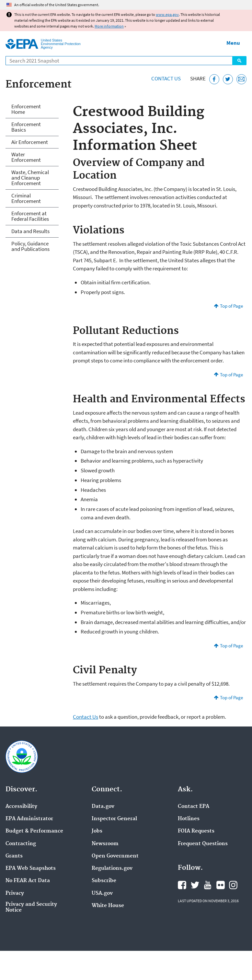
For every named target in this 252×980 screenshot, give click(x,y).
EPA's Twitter (195, 885)
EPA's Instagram (233, 885)
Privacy (15, 893)
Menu (233, 43)
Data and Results (30, 231)
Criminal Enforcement (26, 198)
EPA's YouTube (208, 885)
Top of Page (231, 306)
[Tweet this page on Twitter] (228, 79)
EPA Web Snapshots (31, 868)
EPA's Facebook (182, 885)
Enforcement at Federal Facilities (30, 216)
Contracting (21, 844)
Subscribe (104, 881)
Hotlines (189, 819)
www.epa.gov (167, 14)
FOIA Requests (196, 831)
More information (109, 26)
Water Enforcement (26, 157)
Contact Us (166, 78)
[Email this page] (241, 79)
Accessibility (21, 807)
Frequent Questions (203, 844)
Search (239, 61)
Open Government (115, 856)
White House (108, 906)
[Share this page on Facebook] (214, 79)
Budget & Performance (34, 831)
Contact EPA (194, 807)
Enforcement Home (26, 109)
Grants (14, 856)
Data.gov (103, 807)
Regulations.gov (112, 868)
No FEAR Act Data (28, 881)
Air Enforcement (30, 142)
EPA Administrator (29, 819)
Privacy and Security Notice (31, 907)
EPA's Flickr (221, 885)
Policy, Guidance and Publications (30, 246)
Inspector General (114, 819)
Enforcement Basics (26, 127)
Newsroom (105, 844)
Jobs (97, 831)
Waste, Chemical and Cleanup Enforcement (30, 178)
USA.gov (102, 893)
